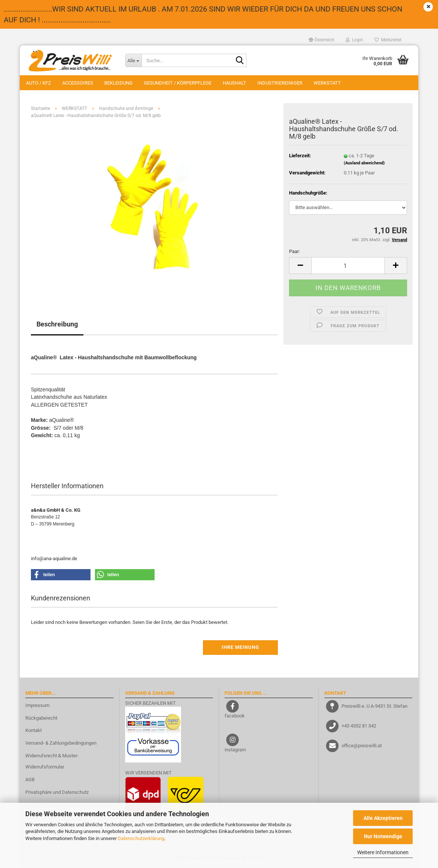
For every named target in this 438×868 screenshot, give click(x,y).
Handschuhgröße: (308, 193)
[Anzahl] (348, 266)
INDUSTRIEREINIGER (280, 83)
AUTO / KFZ (39, 83)
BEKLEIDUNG (118, 83)
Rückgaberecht (41, 718)
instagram (235, 750)
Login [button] (354, 40)
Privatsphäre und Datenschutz (57, 792)
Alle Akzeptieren (383, 818)
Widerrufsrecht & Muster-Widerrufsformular (52, 761)
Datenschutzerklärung (141, 838)
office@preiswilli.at (362, 746)
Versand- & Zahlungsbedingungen (61, 743)
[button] (322, 40)
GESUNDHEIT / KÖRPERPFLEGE (178, 83)
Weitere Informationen (383, 852)
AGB (30, 779)
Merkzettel (388, 40)
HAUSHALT (234, 83)
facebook (235, 716)
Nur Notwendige (383, 836)
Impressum (37, 705)
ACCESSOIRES (78, 83)
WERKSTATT (327, 83)
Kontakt (34, 730)
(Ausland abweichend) (364, 163)
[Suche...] (133, 60)
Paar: (294, 251)
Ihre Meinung (240, 647)
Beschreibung (57, 324)
